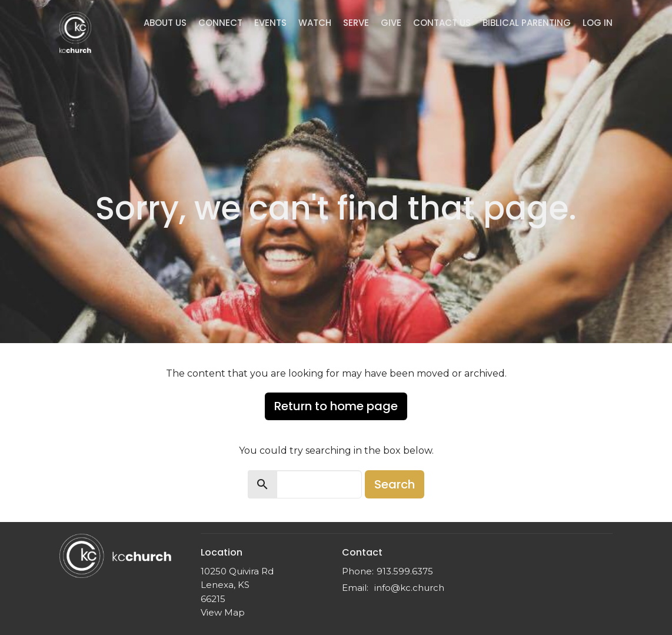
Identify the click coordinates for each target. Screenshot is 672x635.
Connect (220, 23)
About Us (165, 23)
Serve (356, 23)
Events (270, 23)
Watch (315, 23)
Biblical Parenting (527, 23)
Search (395, 484)
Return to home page (336, 406)
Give (391, 23)
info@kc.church (409, 588)
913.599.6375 (405, 571)
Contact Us (442, 23)
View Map (223, 612)
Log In (598, 23)
